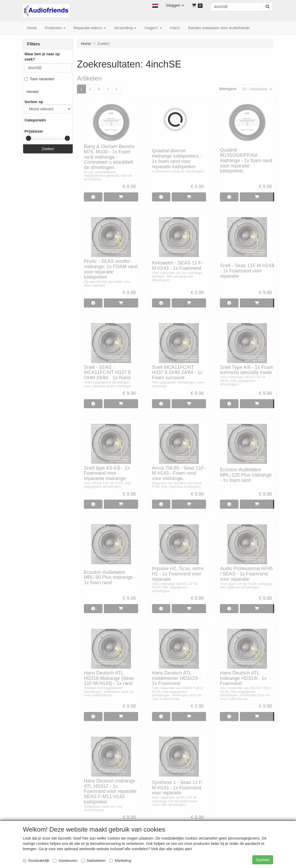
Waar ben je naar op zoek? (42, 57)
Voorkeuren (65, 861)
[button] (155, 5)
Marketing (120, 861)
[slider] (28, 138)
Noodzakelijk (36, 861)
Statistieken (93, 861)
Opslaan (263, 860)
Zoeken (48, 149)
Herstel (32, 92)
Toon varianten (39, 79)
